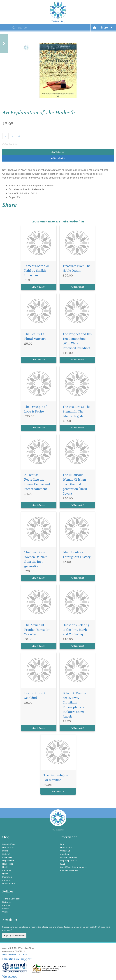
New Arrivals (8, 847)
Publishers (7, 877)
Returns (6, 905)
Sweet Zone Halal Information (74, 867)
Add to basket (58, 152)
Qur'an (5, 874)
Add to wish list (58, 158)
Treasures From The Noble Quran (77, 268)
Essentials (7, 857)
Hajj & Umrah (8, 861)
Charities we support (70, 870)
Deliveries (7, 902)
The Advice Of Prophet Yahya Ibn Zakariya (37, 630)
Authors (6, 880)
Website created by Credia (14, 954)
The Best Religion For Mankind (56, 778)
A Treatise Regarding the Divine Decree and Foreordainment (37, 482)
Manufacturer (9, 883)
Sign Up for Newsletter (14, 936)
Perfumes (7, 870)
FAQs (63, 864)
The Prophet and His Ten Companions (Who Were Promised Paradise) (77, 341)
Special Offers (9, 844)
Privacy (6, 908)
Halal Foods (8, 864)
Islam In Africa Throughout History (77, 555)
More (107, 27)
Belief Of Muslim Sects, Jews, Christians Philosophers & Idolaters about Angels (74, 705)
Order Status (66, 847)
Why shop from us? (69, 861)
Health (5, 867)
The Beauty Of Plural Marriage (35, 337)
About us (65, 854)
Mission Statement (69, 857)
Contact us (65, 851)
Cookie (5, 912)
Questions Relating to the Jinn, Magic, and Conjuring (76, 630)
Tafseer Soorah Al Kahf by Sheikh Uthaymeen (37, 271)
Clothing (6, 854)
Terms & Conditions (11, 899)
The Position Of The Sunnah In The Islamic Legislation (77, 412)
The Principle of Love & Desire (35, 409)
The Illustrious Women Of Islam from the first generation (36, 559)
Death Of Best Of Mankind (36, 696)
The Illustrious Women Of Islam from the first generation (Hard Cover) (75, 484)
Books (5, 851)
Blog (62, 844)
